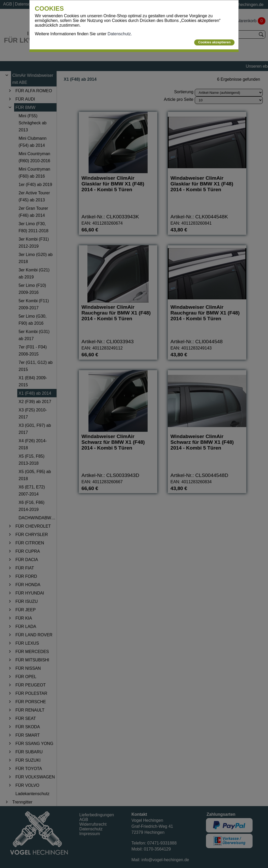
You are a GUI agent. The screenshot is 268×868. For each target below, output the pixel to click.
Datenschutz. (120, 34)
